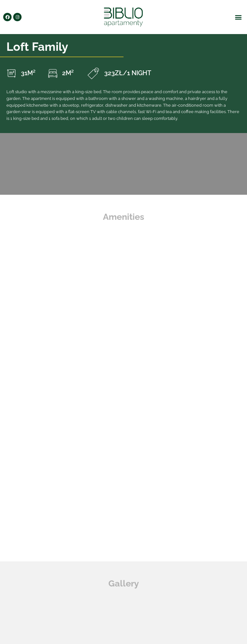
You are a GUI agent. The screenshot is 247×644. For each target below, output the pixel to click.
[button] (238, 17)
